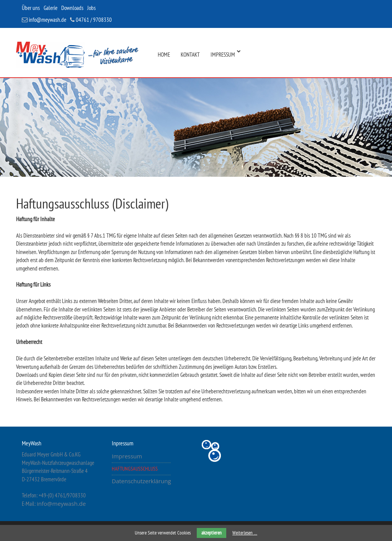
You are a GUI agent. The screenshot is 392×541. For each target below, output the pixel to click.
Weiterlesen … (245, 533)
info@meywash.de (44, 20)
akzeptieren (212, 533)
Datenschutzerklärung (141, 481)
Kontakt (190, 55)
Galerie (51, 8)
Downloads (72, 8)
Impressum (223, 55)
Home (164, 55)
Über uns (31, 8)
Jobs (91, 8)
